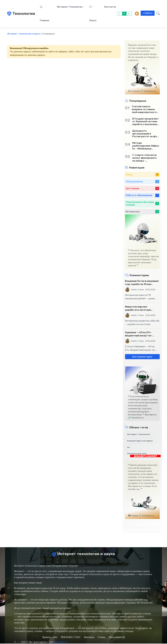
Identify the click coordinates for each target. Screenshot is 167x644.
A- (120, 14)
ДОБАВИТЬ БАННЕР (145, 456)
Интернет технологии (70, 7)
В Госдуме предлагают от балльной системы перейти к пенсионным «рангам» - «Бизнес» (145, 122)
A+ (129, 14)
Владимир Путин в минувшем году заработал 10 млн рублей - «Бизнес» (142, 283)
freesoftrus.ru (61, 642)
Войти (148, 13)
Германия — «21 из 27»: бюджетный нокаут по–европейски (139, 334)
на (128, 447)
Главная (44, 14)
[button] (157, 14)
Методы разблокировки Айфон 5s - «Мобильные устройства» (146, 146)
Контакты (110, 7)
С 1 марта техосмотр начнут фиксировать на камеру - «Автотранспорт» (144, 158)
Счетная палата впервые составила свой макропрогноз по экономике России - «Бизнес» (145, 109)
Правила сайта (50, 638)
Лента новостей (117, 638)
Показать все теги (137, 454)
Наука (93, 14)
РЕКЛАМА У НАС (71, 638)
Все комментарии (142, 357)
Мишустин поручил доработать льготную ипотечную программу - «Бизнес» (139, 308)
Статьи (101, 638)
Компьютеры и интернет (140, 441)
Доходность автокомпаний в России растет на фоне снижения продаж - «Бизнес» (146, 134)
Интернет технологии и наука (23, 34)
